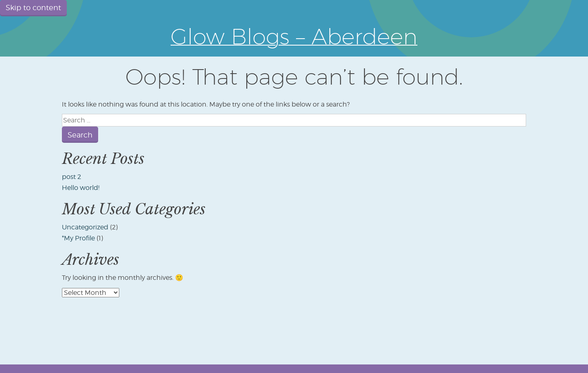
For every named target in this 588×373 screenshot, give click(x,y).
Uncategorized (85, 227)
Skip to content (33, 8)
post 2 (71, 177)
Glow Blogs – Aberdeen (294, 36)
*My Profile (78, 238)
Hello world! (81, 188)
